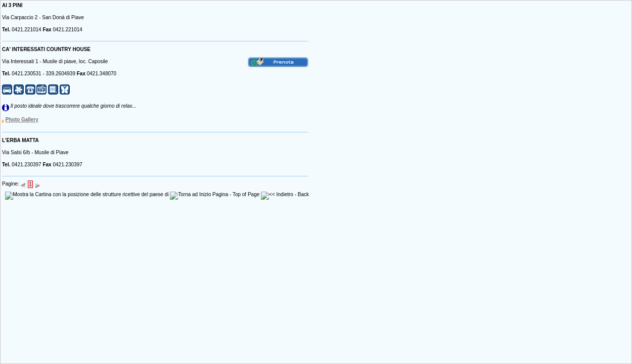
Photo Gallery (22, 120)
